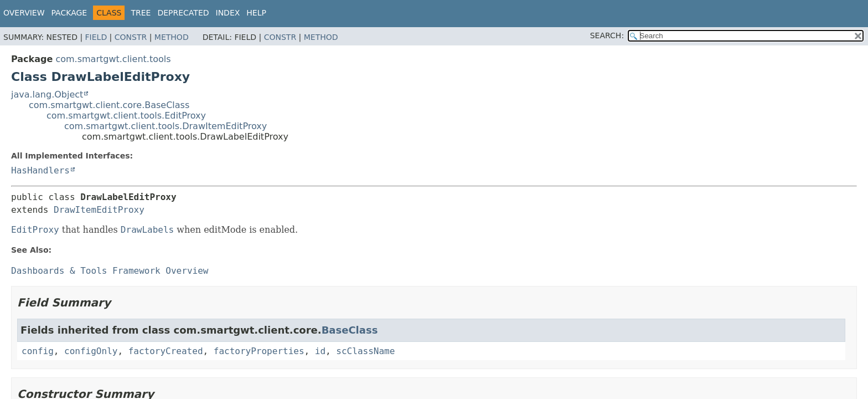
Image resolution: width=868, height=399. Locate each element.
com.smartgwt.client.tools (113, 59)
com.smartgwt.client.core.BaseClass (109, 105)
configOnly (91, 351)
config (38, 351)
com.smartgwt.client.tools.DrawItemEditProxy (166, 126)
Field (96, 37)
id (320, 351)
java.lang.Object (47, 94)
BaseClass (350, 330)
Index (228, 13)
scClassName (365, 351)
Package (69, 13)
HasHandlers (40, 170)
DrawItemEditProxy (99, 210)
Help (256, 13)
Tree (141, 13)
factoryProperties (259, 351)
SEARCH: (607, 35)
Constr (131, 37)
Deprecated (183, 13)
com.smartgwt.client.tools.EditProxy (126, 116)
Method (172, 37)
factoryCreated (166, 351)
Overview (24, 13)
